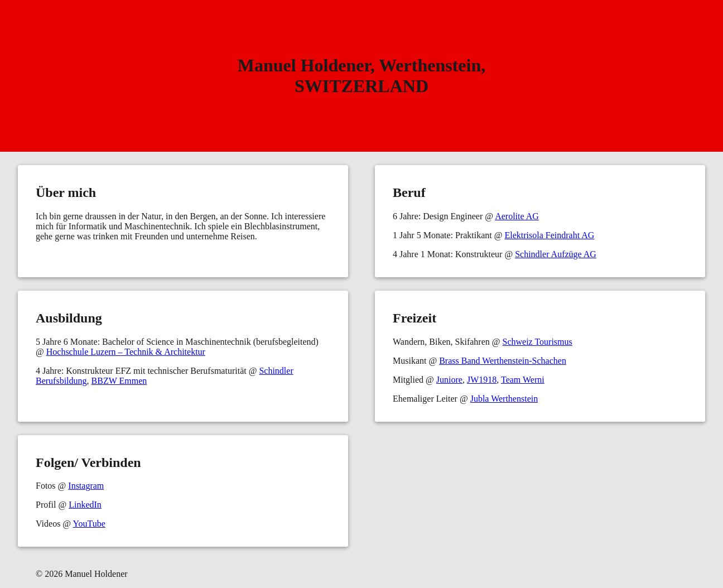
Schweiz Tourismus (538, 342)
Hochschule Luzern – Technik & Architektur (126, 352)
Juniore (449, 380)
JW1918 (482, 380)
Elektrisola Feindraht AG (549, 235)
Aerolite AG (517, 216)
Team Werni (523, 380)
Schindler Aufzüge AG (556, 254)
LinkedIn (85, 505)
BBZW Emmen (119, 381)
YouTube (89, 524)
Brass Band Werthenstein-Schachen (503, 361)
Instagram (86, 486)
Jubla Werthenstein (504, 399)
